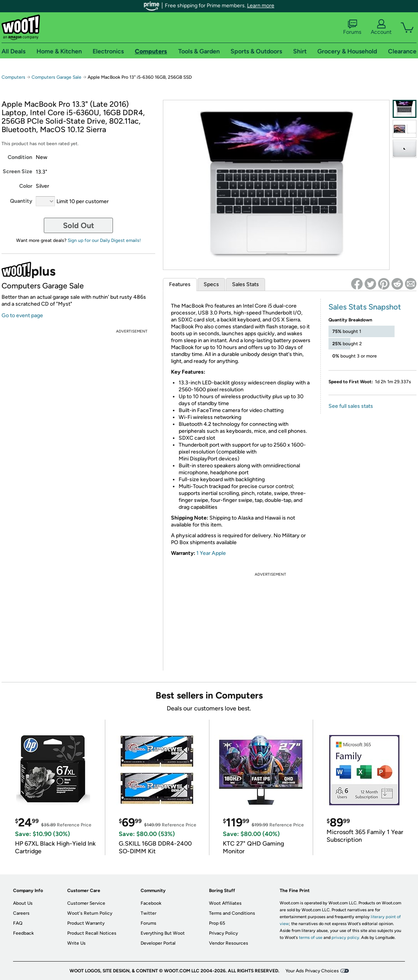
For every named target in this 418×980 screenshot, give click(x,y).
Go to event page (22, 315)
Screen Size (17, 171)
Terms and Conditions (232, 913)
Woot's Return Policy (90, 913)
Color (26, 186)
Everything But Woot (163, 933)
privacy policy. (346, 938)
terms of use (311, 938)
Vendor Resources (229, 943)
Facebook (151, 903)
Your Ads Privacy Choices (312, 971)
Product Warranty (86, 923)
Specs (211, 284)
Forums (352, 27)
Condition (20, 157)
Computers (13, 77)
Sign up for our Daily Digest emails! (104, 240)
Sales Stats (245, 284)
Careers (21, 913)
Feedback (23, 933)
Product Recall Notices (92, 933)
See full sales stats (351, 406)
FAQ (18, 923)
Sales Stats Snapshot (365, 307)
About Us (23, 903)
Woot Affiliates (225, 903)
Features (180, 284)
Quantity (21, 201)
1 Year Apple (211, 553)
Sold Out (79, 225)
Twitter (148, 913)
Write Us (76, 943)
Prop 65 (217, 923)
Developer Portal (158, 943)
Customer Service (86, 903)
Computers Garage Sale (56, 77)
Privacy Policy (223, 933)
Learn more (261, 6)
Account (381, 27)
